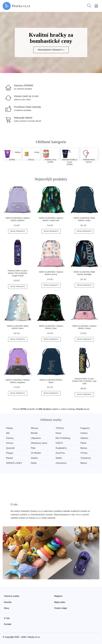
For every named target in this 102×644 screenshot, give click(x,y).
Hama (59, 433)
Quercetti (10, 448)
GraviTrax (60, 453)
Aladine (34, 458)
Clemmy (10, 438)
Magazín (58, 596)
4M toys (35, 428)
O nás (7, 618)
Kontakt (8, 624)
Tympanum (86, 458)
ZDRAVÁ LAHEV (14, 463)
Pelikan (9, 428)
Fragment (85, 428)
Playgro (10, 453)
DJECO (59, 443)
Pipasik (9, 458)
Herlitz (34, 463)
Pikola (83, 443)
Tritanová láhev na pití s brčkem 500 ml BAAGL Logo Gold (84, 381)
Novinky (8, 602)
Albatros (84, 438)
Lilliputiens (36, 438)
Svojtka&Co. (61, 448)
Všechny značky (12, 596)
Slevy (7, 608)
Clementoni (61, 463)
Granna (9, 443)
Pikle (33, 448)
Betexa (84, 448)
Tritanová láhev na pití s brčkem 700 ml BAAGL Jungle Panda (18, 273)
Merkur (84, 463)
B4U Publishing (63, 438)
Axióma (84, 433)
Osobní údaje (61, 608)
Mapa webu (60, 602)
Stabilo (59, 458)
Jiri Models (36, 453)
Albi (8, 433)
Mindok (34, 433)
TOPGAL (60, 428)
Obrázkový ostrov (39, 443)
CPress (84, 453)
